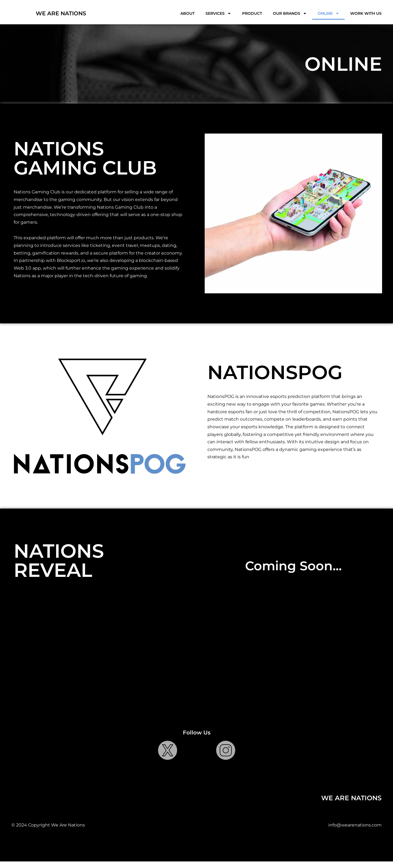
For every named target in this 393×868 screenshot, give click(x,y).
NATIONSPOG (275, 377)
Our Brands (290, 13)
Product (252, 13)
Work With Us (366, 13)
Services (218, 13)
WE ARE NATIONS (61, 13)
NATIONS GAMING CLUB (85, 155)
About (187, 13)
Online (328, 13)
